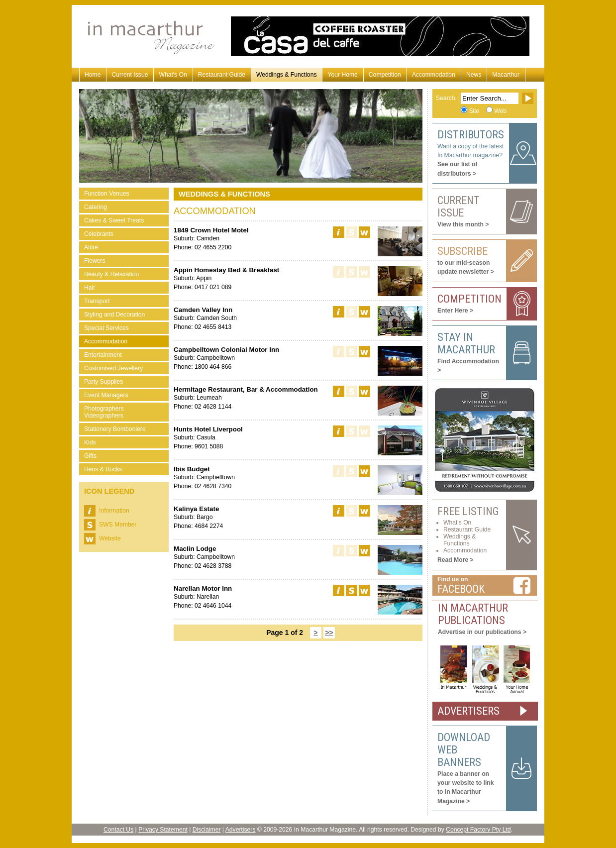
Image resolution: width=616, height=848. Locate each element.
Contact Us (118, 830)
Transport (97, 301)
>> (329, 633)
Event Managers (106, 395)
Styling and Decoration (114, 315)
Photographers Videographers (104, 412)
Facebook (461, 589)
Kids (90, 442)
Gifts (90, 456)
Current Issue (130, 75)
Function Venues (107, 194)
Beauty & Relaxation (111, 274)
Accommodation (434, 75)
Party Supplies (103, 382)
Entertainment (103, 355)
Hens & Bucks (103, 469)
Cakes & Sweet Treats (114, 220)
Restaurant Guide (222, 75)
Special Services (106, 328)
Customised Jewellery (113, 368)
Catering (96, 207)
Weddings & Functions (286, 75)
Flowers (95, 261)
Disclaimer (207, 830)
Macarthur (506, 75)
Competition (385, 75)
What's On (173, 75)
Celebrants (99, 234)
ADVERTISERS (468, 711)
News (474, 75)
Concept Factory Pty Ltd (478, 830)
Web (500, 111)
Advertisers (241, 830)
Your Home (342, 75)
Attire (91, 247)
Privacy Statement (163, 830)
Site (474, 111)
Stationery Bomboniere (115, 429)
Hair (90, 288)
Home (93, 75)
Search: (446, 98)
